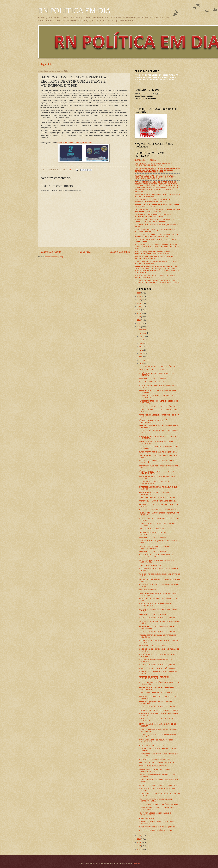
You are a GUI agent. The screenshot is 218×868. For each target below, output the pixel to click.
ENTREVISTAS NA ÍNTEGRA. (145, 160)
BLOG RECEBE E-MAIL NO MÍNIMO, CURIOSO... (157, 830)
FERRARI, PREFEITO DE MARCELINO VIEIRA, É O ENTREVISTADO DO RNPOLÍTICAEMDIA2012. (153, 201)
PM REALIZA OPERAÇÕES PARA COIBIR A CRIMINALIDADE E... (154, 547)
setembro (143, 340)
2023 (139, 303)
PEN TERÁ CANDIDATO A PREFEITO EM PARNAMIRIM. (159, 710)
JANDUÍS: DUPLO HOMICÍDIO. (150, 565)
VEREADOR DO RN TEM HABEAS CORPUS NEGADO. (159, 510)
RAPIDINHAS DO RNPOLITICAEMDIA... (153, 370)
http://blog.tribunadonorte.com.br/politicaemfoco (75, 143)
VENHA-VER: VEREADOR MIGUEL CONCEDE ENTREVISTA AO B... (156, 800)
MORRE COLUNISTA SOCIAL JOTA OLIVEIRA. (156, 693)
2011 (139, 849)
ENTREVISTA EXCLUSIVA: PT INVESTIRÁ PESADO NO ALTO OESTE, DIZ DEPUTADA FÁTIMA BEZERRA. (157, 220)
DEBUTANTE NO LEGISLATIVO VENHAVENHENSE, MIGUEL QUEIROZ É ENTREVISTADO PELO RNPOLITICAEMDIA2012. (157, 281)
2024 (139, 300)
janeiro (142, 364)
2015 (139, 836)
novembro (143, 333)
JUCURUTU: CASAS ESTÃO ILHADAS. (153, 529)
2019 (139, 317)
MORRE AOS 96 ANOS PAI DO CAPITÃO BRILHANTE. (158, 668)
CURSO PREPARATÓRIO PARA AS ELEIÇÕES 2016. (158, 366)
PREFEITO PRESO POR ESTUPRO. (152, 382)
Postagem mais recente (50, 252)
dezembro (143, 330)
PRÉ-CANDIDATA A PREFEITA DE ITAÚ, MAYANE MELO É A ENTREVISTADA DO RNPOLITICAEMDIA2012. (156, 236)
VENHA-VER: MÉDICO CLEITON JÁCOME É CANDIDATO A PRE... (155, 814)
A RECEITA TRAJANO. (147, 818)
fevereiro (142, 360)
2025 (139, 296)
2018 (139, 320)
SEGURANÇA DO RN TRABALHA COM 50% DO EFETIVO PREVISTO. (156, 556)
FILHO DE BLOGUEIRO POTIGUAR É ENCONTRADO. (158, 804)
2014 (139, 839)
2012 (139, 846)
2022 (139, 307)
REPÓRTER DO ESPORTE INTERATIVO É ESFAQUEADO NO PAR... (154, 678)
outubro (142, 336)
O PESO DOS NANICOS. (148, 590)
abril (141, 357)
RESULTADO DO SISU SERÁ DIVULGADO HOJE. (157, 762)
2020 (139, 313)
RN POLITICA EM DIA (74, 11)
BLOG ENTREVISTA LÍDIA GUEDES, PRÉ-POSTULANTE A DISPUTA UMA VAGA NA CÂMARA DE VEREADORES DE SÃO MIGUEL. (157, 246)
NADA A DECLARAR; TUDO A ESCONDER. (154, 759)
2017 (139, 323)
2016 (139, 327)
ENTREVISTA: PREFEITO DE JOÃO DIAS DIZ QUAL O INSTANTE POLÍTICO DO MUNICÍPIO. (154, 164)
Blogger (137, 863)
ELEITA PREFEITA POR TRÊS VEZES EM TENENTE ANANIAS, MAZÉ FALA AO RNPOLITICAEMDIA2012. (154, 252)
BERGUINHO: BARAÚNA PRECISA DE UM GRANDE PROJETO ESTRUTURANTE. (154, 257)
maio (141, 353)
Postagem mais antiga (119, 252)
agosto (142, 343)
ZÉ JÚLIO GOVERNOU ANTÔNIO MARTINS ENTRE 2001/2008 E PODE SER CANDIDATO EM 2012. (157, 210)
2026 (139, 293)
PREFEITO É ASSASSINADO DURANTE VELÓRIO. (157, 501)
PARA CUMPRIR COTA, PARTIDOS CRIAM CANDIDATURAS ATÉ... (154, 770)
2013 (139, 842)
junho (141, 350)
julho (141, 347)
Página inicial (48, 64)
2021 (139, 310)
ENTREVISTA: (157, 170)
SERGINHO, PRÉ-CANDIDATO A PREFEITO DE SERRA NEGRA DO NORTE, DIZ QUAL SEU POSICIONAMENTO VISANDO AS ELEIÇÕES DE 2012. (155, 177)
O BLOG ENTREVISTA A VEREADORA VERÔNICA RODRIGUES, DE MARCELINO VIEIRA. (153, 215)
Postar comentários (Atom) (53, 257)
